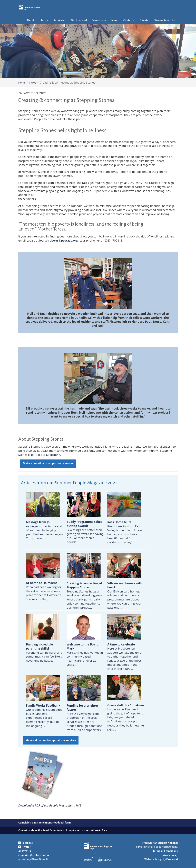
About (31, 27)
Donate (144, 27)
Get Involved (79, 27)
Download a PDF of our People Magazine (45, 805)
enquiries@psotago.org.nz (34, 855)
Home (22, 83)
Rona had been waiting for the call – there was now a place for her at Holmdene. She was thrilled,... (44, 591)
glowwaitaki (161, 27)
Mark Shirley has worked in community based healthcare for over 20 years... (85, 654)
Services (60, 27)
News (115, 27)
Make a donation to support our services (48, 464)
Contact (129, 27)
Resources (99, 27)
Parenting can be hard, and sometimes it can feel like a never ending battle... (44, 652)
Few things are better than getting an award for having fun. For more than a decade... (85, 532)
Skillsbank (53, 455)
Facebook (26, 843)
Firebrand (172, 859)
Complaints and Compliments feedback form (45, 823)
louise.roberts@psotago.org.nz (61, 240)
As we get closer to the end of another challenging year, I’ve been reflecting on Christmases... (44, 530)
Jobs (45, 27)
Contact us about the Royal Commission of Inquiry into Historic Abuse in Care (63, 830)
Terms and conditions (165, 851)
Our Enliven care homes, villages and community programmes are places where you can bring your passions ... (125, 595)
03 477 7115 (25, 851)
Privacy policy (170, 855)
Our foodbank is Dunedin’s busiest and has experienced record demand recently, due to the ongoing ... (44, 716)
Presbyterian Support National (160, 843)
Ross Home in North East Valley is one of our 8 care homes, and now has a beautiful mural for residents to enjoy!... (125, 532)
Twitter (24, 847)
